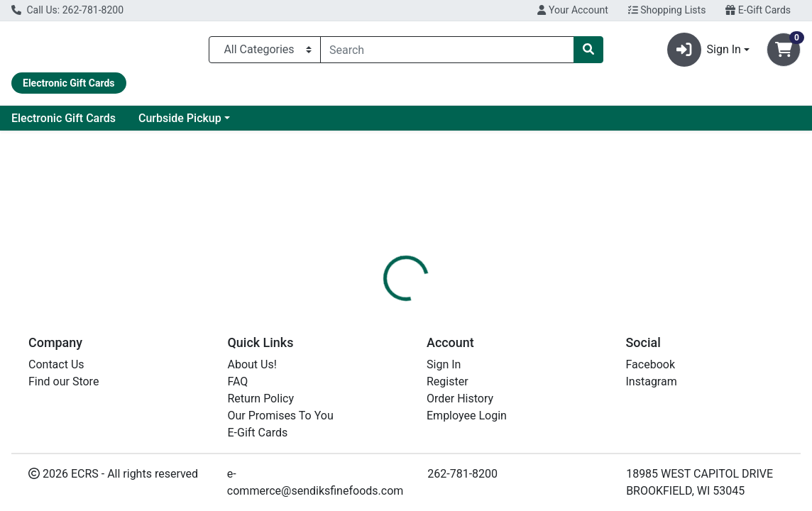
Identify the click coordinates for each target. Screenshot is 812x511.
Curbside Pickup (306, 124)
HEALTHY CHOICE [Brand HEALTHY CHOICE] (522, 409)
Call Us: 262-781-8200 (67, 10)
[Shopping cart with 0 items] (784, 53)
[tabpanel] (575, 407)
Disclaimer (440, 341)
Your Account (572, 10)
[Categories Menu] (265, 53)
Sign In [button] (704, 53)
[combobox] (447, 53)
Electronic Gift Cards (190, 124)
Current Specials (65, 124)
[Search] (447, 53)
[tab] (377, 341)
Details (377, 341)
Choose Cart (698, 264)
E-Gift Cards (758, 10)
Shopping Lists (667, 10)
